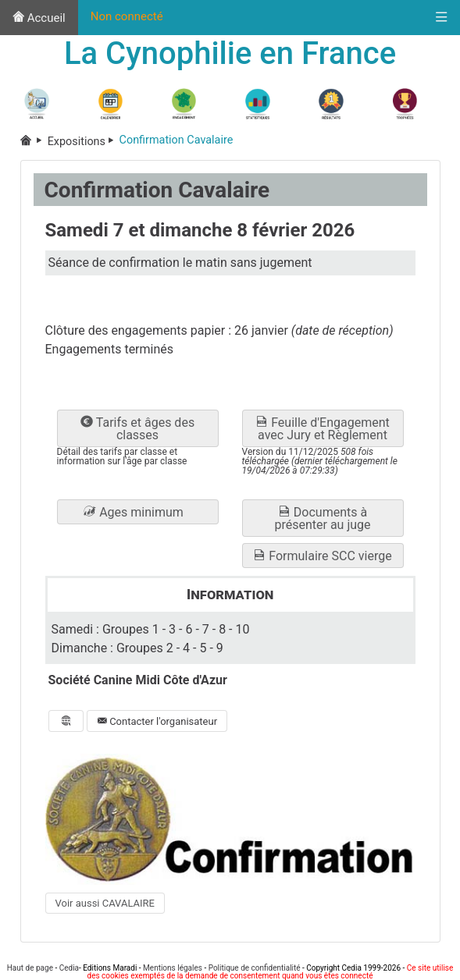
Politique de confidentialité (255, 968)
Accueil (39, 18)
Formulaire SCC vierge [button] (322, 556)
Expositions (84, 142)
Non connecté (127, 16)
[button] (138, 512)
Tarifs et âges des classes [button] (137, 429)
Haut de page (30, 968)
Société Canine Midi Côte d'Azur (138, 680)
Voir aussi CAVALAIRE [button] (105, 903)
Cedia (69, 968)
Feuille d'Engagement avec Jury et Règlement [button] (323, 429)
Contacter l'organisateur (157, 721)
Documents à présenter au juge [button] (322, 518)
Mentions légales (173, 968)
